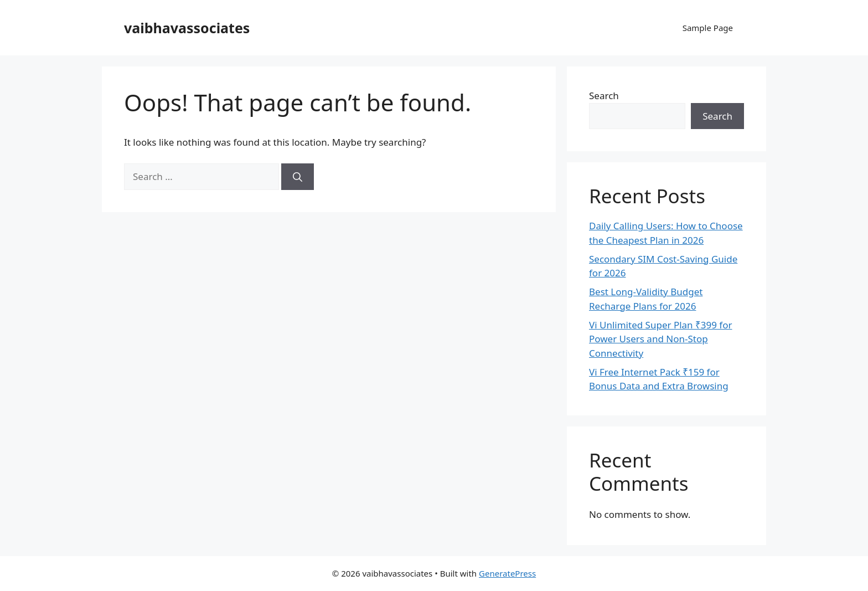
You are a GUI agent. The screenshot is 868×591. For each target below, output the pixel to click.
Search (604, 96)
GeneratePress (507, 573)
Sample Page (708, 28)
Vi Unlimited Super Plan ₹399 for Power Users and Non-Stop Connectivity (661, 339)
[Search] (298, 177)
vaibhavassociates (187, 28)
